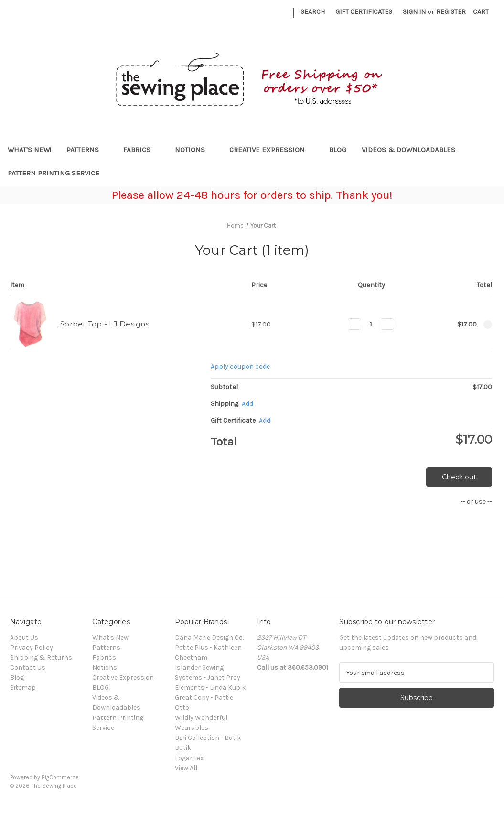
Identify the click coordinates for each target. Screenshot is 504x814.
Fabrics (141, 150)
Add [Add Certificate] (265, 420)
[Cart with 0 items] (481, 12)
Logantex (189, 758)
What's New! (29, 150)
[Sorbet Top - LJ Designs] (371, 324)
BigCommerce (60, 777)
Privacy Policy (32, 647)
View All (186, 768)
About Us (24, 637)
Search (313, 12)
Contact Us (28, 667)
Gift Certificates (364, 12)
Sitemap (23, 688)
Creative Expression (272, 150)
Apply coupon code (240, 366)
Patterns (87, 150)
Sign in (414, 12)
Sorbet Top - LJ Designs (105, 324)
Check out (459, 477)
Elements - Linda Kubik (210, 688)
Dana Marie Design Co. (209, 637)
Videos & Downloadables (413, 150)
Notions (194, 150)
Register (451, 12)
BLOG (338, 150)
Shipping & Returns (41, 657)
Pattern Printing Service (54, 173)
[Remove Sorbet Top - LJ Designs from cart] (488, 325)
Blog (17, 678)
